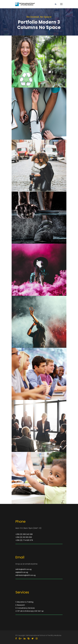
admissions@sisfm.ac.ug (25, 575)
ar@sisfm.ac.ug (22, 572)
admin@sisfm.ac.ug (23, 569)
